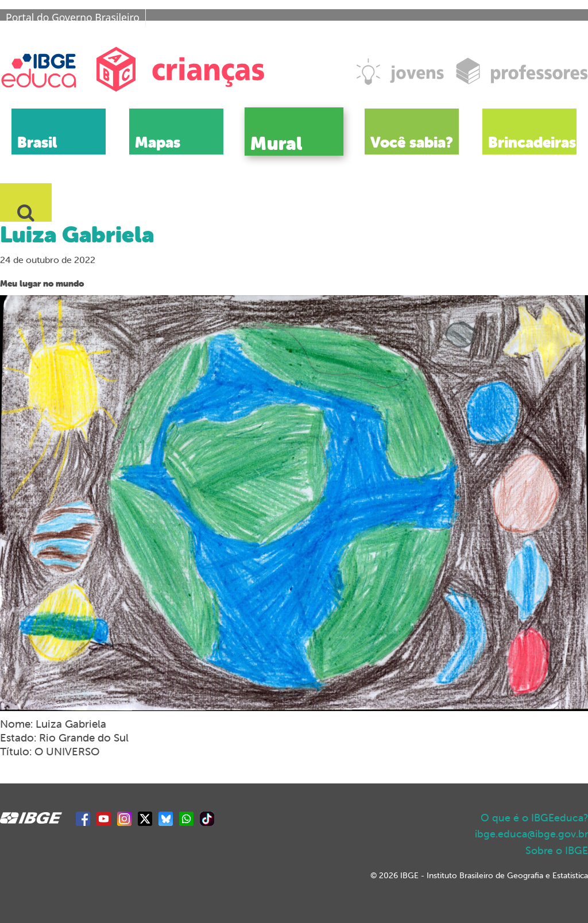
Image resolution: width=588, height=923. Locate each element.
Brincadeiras (532, 142)
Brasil (37, 142)
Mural (276, 143)
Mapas (158, 142)
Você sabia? (412, 142)
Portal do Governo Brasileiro (73, 17)
